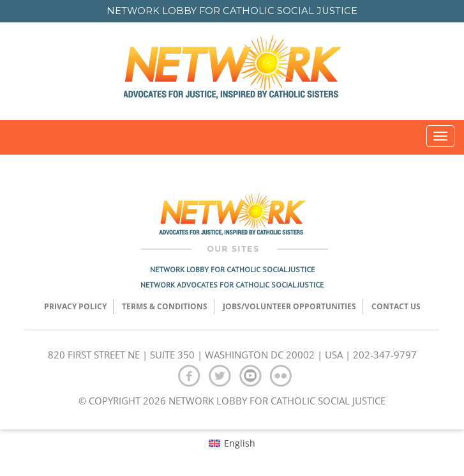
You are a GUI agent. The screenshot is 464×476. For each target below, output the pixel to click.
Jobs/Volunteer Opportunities (289, 306)
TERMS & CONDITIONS (165, 306)
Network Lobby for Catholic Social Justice (232, 269)
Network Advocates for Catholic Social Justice (232, 285)
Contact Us (396, 306)
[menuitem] (232, 443)
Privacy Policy (75, 306)
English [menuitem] (240, 443)
